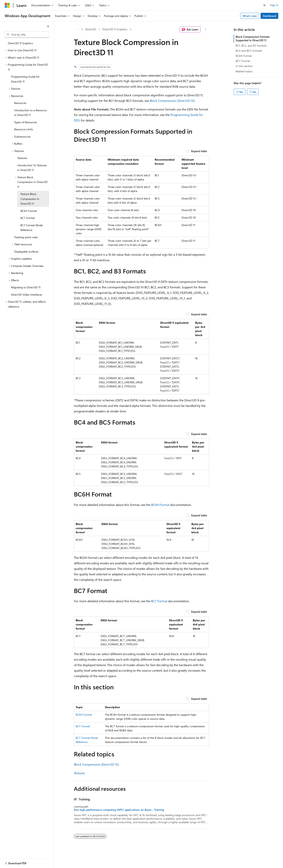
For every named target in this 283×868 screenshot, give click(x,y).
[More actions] (206, 29)
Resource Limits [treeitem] (24, 129)
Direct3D (91, 29)
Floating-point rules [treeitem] (26, 237)
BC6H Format (160, 505)
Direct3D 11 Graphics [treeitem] (20, 43)
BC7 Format (159, 601)
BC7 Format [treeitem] (28, 218)
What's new (250, 16)
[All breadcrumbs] (77, 29)
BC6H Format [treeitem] (29, 211)
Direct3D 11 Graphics (115, 29)
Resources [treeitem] (20, 103)
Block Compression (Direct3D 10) (172, 101)
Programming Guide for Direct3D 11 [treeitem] (25, 79)
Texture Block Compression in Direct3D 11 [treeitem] (30, 199)
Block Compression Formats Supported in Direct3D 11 (253, 38)
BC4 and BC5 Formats (249, 51)
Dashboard (270, 16)
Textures (79, 773)
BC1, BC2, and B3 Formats (251, 46)
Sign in (274, 5)
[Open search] (265, 5)
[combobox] (27, 35)
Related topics (244, 71)
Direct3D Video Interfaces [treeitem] (27, 295)
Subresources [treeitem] (22, 137)
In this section (244, 66)
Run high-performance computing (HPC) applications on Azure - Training (119, 810)
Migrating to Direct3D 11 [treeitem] (26, 287)
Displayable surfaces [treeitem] (26, 251)
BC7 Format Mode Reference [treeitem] (32, 228)
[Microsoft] (7, 5)
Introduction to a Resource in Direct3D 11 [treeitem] (30, 113)
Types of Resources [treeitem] (26, 122)
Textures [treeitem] (22, 158)
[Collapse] (48, 26)
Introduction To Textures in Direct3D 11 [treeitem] (32, 168)
